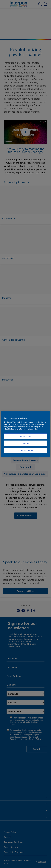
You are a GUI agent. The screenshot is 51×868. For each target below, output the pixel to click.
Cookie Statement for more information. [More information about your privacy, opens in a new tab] (22, 429)
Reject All (26, 443)
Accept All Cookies (26, 450)
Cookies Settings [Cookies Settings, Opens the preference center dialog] (26, 436)
